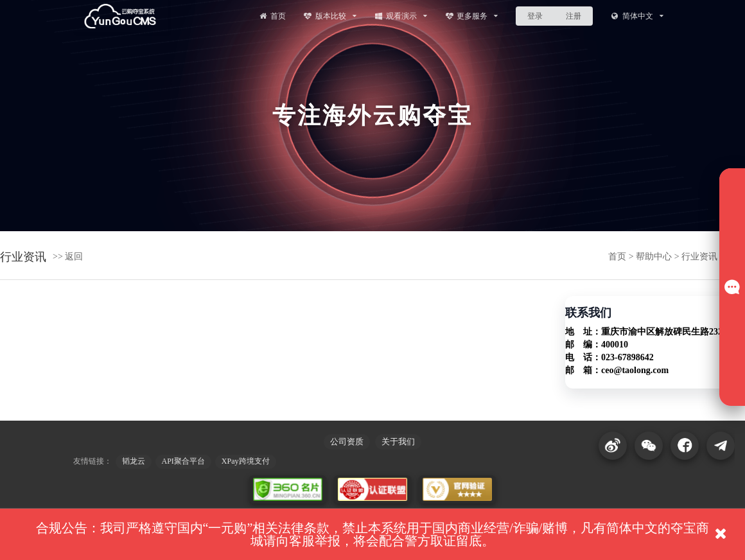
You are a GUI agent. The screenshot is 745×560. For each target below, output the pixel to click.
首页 (272, 16)
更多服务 (472, 16)
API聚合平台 (183, 461)
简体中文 (637, 16)
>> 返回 (68, 257)
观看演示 (400, 16)
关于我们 (398, 442)
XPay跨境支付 (246, 461)
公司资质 (347, 442)
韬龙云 (134, 461)
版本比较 (330, 16)
